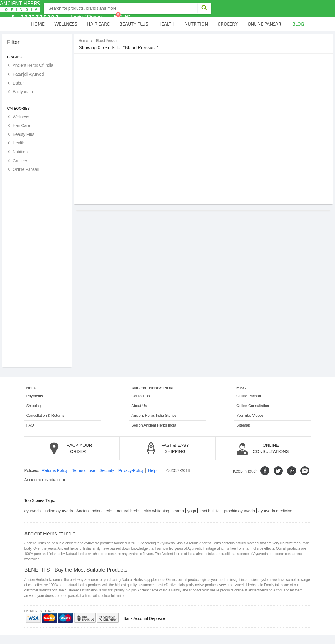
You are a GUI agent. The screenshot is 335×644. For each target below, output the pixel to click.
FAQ (30, 425)
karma (178, 511)
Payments (34, 396)
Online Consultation (253, 406)
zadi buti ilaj (210, 511)
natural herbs (129, 511)
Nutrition (196, 24)
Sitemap (243, 425)
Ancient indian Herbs (95, 511)
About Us (139, 406)
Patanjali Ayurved (28, 74)
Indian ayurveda (59, 511)
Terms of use (84, 470)
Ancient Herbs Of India (33, 65)
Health (166, 24)
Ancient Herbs (20, 6)
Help (152, 470)
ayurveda (32, 511)
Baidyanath (23, 92)
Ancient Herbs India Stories (154, 415)
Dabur (18, 83)
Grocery (228, 24)
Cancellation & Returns (45, 415)
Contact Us (140, 396)
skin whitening (156, 511)
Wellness (66, 24)
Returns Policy (54, 470)
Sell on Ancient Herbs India (154, 425)
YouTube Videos (250, 415)
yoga (192, 511)
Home (38, 24)
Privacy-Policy (131, 470)
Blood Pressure (108, 41)
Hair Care (98, 24)
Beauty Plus (134, 24)
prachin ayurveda (239, 511)
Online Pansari (265, 24)
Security (107, 470)
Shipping (33, 406)
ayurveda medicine (275, 511)
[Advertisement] (37, 273)
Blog (298, 24)
